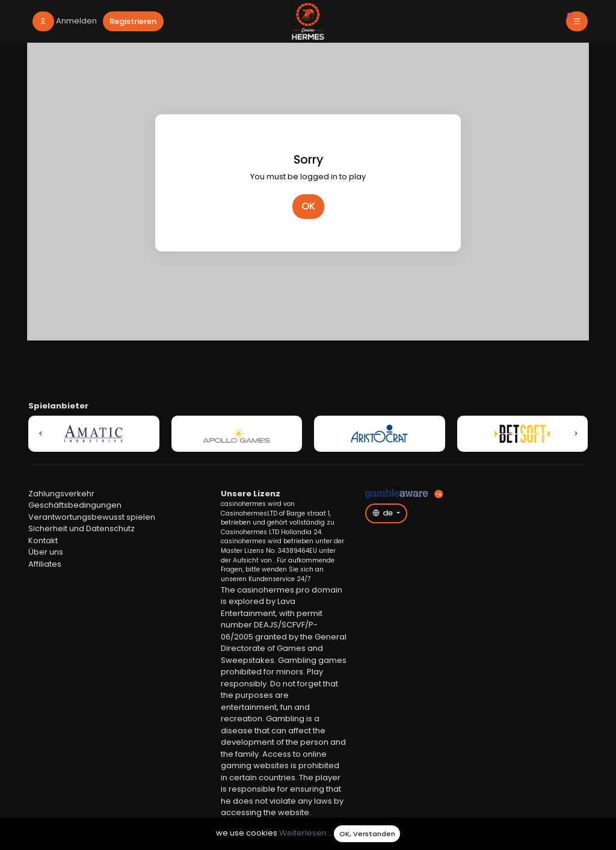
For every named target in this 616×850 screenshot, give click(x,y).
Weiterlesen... (306, 833)
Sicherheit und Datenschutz (82, 528)
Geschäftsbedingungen (75, 505)
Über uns (46, 552)
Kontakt (43, 540)
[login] (65, 21)
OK (308, 206)
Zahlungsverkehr (61, 494)
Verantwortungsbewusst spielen (92, 517)
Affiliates (45, 564)
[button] (40, 434)
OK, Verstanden (367, 834)
